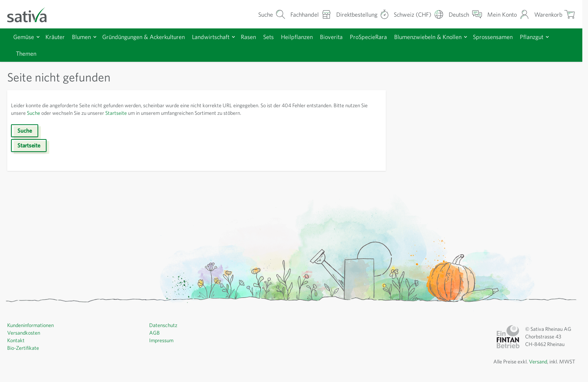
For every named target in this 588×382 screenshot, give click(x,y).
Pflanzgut (29, 53)
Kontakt (16, 340)
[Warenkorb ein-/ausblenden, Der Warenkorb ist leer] (554, 14)
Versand (535, 362)
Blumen (85, 37)
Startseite (154, 113)
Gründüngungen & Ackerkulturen (150, 37)
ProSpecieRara (388, 37)
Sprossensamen (521, 37)
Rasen (261, 37)
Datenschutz (164, 325)
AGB (155, 333)
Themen (64, 53)
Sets (283, 37)
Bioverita (348, 37)
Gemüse (25, 37)
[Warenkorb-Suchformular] (257, 14)
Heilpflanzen (313, 37)
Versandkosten (25, 333)
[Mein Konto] (506, 14)
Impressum (162, 340)
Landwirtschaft (221, 37)
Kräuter (57, 37)
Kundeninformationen (32, 325)
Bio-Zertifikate (23, 348)
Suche (63, 113)
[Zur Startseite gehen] (32, 14)
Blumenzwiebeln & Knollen (452, 37)
